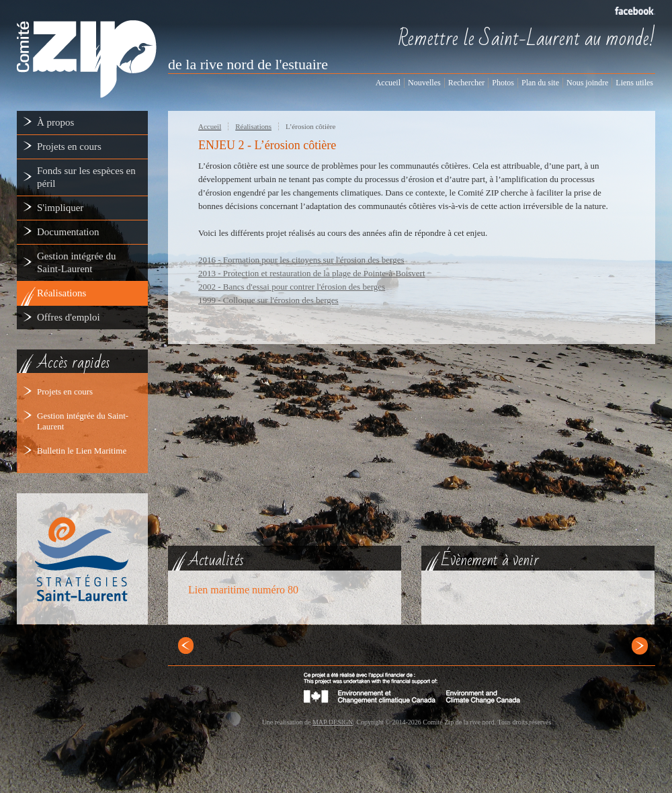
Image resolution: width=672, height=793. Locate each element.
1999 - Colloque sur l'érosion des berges (268, 300)
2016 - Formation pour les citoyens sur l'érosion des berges (301, 260)
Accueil (210, 126)
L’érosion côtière (310, 126)
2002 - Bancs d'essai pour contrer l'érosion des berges (292, 287)
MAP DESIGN (333, 722)
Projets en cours (65, 391)
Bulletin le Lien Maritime (82, 451)
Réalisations (253, 126)
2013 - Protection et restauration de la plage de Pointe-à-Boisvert (312, 273)
